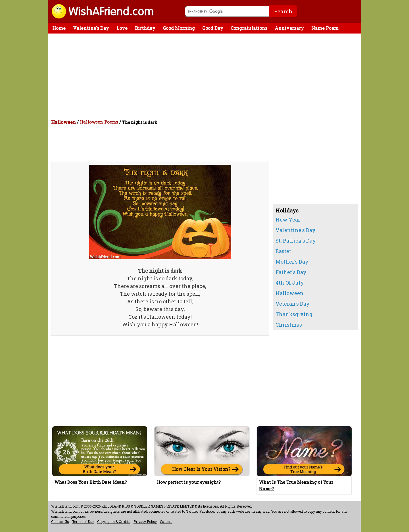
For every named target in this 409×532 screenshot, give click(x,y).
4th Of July (290, 283)
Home (59, 28)
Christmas (289, 325)
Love (122, 28)
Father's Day (291, 272)
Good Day (213, 28)
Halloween (63, 122)
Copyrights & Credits (114, 521)
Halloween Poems (99, 122)
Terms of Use (83, 521)
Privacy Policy (145, 521)
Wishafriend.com (65, 506)
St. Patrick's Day (296, 241)
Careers (166, 521)
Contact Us (60, 521)
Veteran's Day (293, 304)
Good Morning (179, 28)
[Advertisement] (206, 76)
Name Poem (325, 28)
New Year (288, 220)
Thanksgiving (294, 314)
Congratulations (249, 28)
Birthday (145, 28)
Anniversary (289, 28)
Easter (283, 251)
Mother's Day (292, 262)
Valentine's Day (91, 28)
